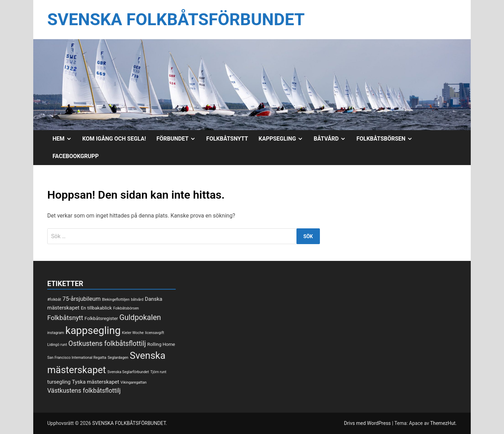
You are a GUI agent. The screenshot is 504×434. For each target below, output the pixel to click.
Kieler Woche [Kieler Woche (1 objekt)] (133, 333)
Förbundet (179, 139)
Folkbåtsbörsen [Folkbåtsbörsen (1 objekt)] (126, 308)
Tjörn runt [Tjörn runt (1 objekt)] (158, 372)
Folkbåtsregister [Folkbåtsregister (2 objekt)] (101, 318)
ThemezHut (443, 423)
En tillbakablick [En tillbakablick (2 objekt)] (96, 308)
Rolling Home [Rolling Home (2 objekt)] (161, 344)
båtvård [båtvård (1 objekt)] (137, 300)
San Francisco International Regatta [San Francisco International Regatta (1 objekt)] (77, 358)
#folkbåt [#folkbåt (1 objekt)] (54, 300)
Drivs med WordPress (368, 423)
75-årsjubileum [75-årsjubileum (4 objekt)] (82, 299)
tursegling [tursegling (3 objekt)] (59, 382)
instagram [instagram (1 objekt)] (56, 333)
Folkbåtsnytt (227, 139)
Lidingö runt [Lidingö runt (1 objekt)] (57, 345)
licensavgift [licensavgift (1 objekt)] (154, 333)
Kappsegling (284, 139)
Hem (65, 139)
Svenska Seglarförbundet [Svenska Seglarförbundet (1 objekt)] (128, 372)
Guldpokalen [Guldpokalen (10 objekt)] (140, 317)
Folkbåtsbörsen (387, 139)
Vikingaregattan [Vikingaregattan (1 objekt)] (134, 382)
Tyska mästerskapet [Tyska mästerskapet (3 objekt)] (96, 382)
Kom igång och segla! (114, 139)
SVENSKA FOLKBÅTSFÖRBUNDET (176, 19)
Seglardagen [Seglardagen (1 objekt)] (118, 358)
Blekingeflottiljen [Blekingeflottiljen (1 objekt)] (116, 300)
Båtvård (332, 139)
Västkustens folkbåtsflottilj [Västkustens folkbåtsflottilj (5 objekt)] (84, 391)
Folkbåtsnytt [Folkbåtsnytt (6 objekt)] (65, 318)
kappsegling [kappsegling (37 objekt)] (93, 330)
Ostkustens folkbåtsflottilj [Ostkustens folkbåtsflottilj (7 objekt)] (107, 344)
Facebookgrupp (76, 156)
